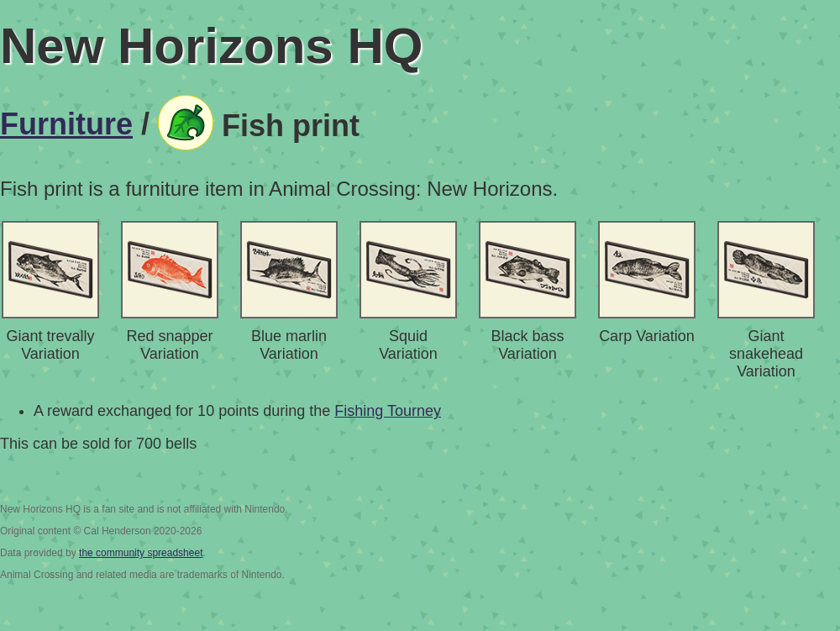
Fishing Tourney (388, 411)
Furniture (66, 124)
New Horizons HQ (211, 46)
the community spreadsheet (141, 553)
